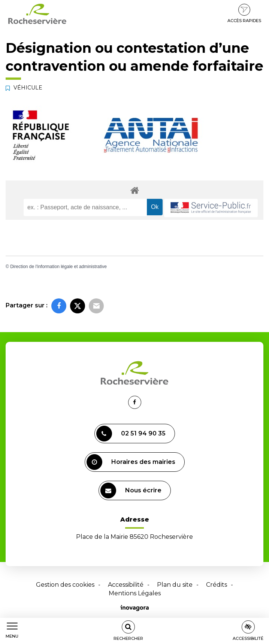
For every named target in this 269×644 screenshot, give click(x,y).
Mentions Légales (135, 593)
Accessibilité (126, 585)
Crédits (217, 585)
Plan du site (175, 585)
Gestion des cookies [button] (65, 585)
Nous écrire (131, 490)
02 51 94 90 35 (131, 434)
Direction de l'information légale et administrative (58, 267)
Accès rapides (244, 13)
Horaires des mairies (131, 462)
